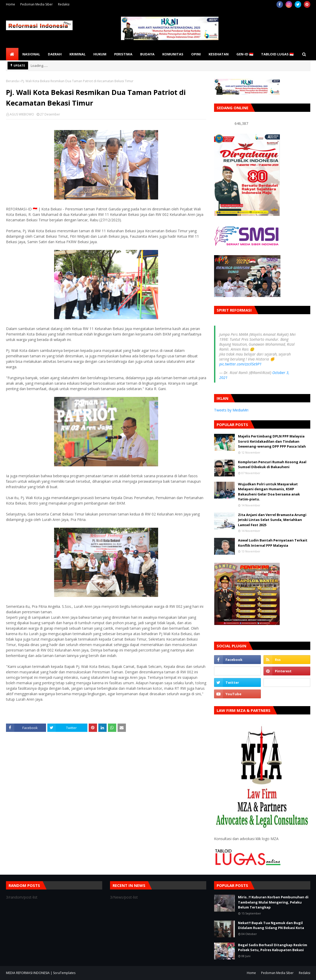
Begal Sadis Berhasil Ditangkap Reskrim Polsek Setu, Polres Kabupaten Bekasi (273, 947)
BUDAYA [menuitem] (147, 54)
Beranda (12, 81)
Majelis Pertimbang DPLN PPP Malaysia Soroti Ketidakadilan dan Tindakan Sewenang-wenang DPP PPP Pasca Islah (272, 441)
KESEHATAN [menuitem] (219, 54)
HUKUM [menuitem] (100, 54)
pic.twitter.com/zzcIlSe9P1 (240, 364)
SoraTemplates (64, 973)
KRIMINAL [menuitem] (78, 54)
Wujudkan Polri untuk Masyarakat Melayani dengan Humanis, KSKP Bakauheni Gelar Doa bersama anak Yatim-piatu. (269, 492)
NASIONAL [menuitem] (31, 54)
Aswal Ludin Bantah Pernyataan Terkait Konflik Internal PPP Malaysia (273, 543)
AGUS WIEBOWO (22, 114)
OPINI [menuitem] (196, 54)
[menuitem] (12, 54)
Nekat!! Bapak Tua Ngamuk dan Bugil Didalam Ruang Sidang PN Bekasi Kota (271, 925)
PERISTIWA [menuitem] (123, 54)
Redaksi (64, 4)
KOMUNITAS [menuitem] (173, 54)
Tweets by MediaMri (231, 410)
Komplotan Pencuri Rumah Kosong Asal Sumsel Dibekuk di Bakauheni (272, 465)
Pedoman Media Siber (37, 4)
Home (11, 4)
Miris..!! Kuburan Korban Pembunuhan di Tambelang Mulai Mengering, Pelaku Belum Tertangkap (273, 902)
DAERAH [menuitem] (55, 54)
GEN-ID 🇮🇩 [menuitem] (245, 54)
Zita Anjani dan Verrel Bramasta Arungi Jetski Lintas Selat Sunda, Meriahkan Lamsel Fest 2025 (272, 520)
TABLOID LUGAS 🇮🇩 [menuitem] (277, 54)
